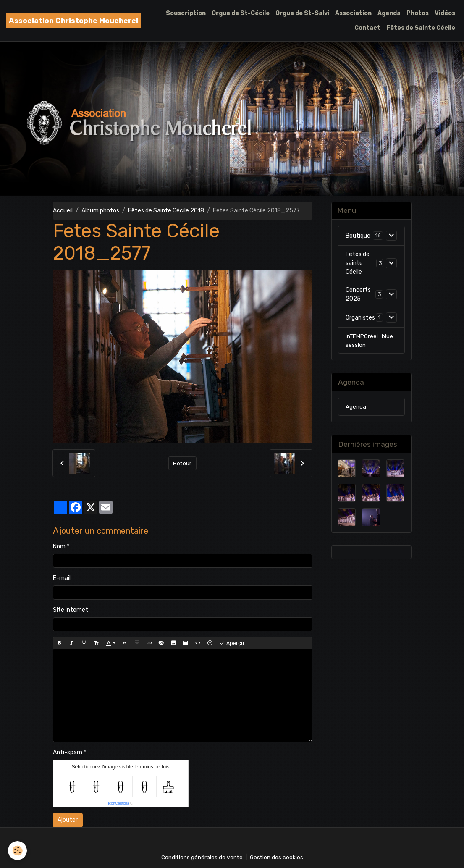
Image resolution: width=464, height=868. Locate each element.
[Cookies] (18, 851)
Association (353, 13)
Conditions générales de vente (202, 857)
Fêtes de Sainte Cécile (421, 28)
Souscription (186, 13)
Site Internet (71, 610)
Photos (418, 13)
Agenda (389, 13)
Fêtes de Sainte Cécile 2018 (166, 211)
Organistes (360, 318)
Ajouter (68, 820)
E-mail (62, 578)
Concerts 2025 (358, 295)
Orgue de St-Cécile (241, 13)
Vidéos (445, 13)
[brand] (73, 21)
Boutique (358, 236)
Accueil (63, 211)
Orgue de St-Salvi (302, 13)
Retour (182, 463)
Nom (59, 547)
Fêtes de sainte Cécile (358, 264)
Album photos (100, 211)
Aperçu (232, 643)
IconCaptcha (119, 803)
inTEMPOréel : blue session (370, 341)
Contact (367, 28)
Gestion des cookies (277, 857)
